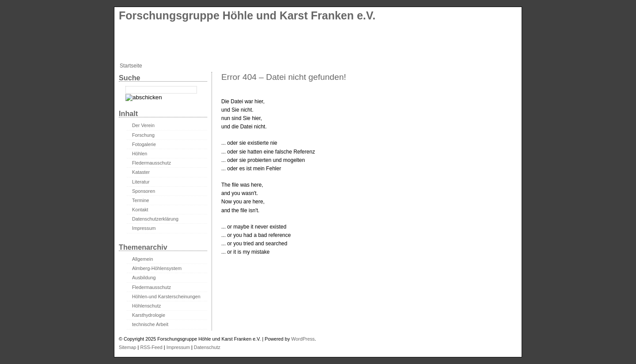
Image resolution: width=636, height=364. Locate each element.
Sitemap (128, 347)
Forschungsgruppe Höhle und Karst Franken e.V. (247, 15)
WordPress (303, 339)
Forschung (143, 135)
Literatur (141, 182)
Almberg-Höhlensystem (157, 268)
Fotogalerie (144, 144)
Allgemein (142, 259)
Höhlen (140, 154)
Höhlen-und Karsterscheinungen (166, 296)
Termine (140, 200)
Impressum (144, 228)
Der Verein (143, 125)
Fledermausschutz (151, 163)
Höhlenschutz (146, 306)
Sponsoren (144, 191)
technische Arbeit (150, 324)
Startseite (131, 66)
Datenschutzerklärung (155, 219)
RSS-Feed (151, 347)
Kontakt (140, 210)
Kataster (141, 172)
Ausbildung (144, 278)
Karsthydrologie (149, 315)
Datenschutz (207, 347)
